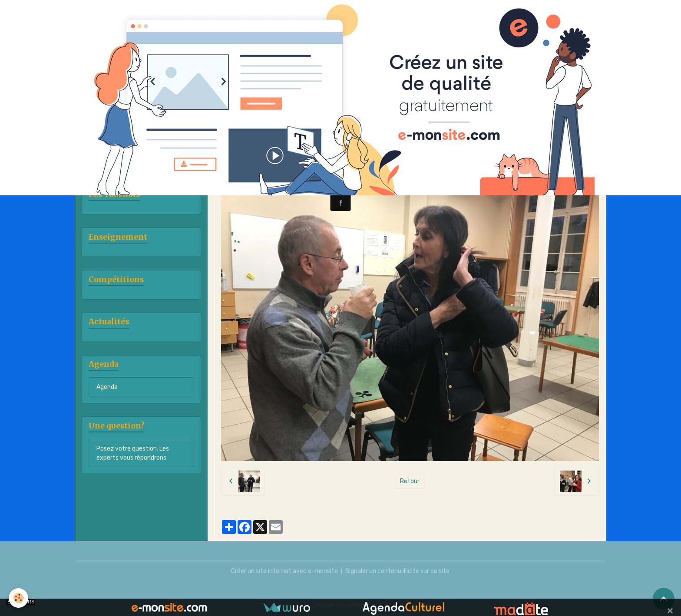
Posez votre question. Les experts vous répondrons (133, 453)
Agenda (107, 387)
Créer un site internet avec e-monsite (284, 571)
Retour (410, 481)
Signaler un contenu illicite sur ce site (397, 571)
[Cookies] (18, 598)
